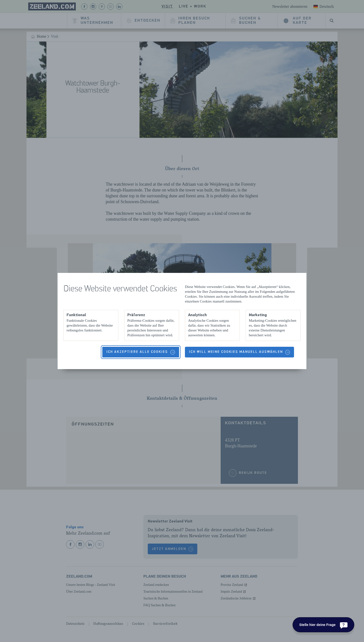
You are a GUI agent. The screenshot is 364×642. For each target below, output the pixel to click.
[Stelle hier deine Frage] (323, 625)
